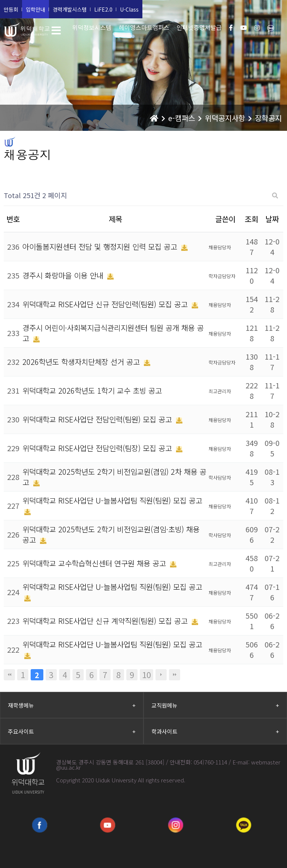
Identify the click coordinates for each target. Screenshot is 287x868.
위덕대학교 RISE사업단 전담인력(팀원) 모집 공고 (98, 419)
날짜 (272, 219)
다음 (161, 675)
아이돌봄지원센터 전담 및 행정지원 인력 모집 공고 (101, 247)
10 (146, 675)
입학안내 (36, 9)
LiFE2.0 (103, 9)
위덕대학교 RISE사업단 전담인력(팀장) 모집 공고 (98, 448)
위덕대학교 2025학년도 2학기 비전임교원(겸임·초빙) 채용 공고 (111, 534)
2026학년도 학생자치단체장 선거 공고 (82, 362)
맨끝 (175, 675)
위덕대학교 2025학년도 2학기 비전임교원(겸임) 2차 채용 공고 (114, 477)
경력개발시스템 (70, 9)
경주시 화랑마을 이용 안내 (64, 275)
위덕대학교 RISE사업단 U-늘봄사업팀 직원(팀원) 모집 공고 (112, 500)
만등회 (11, 9)
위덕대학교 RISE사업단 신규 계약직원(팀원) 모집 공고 (106, 621)
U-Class (129, 9)
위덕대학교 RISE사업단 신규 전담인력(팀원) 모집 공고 (106, 304)
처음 (9, 675)
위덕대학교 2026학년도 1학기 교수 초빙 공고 (92, 390)
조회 (251, 219)
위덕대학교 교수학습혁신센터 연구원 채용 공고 (95, 563)
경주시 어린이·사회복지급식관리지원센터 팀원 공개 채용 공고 (113, 333)
